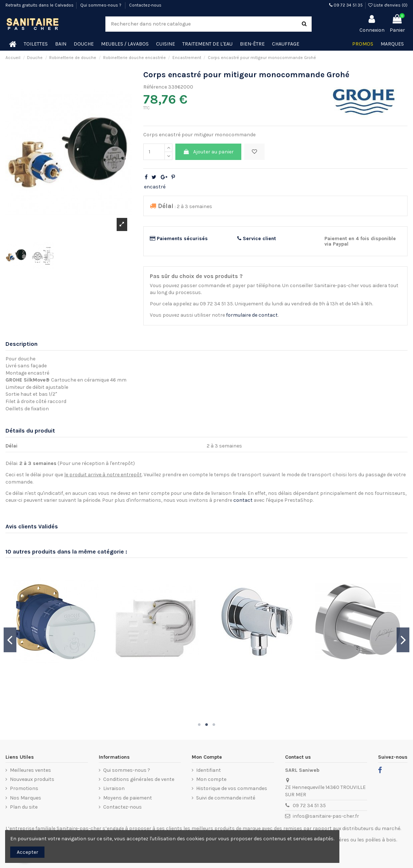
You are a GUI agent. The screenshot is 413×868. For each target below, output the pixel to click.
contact (243, 500)
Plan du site (24, 807)
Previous (10, 640)
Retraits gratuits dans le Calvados (40, 5)
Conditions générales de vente (139, 779)
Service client (257, 238)
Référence (155, 87)
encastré (155, 187)
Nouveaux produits (32, 779)
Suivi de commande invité (226, 798)
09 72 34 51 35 (346, 5)
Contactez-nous (145, 5)
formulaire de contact (252, 315)
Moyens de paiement (128, 798)
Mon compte (211, 779)
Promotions (24, 788)
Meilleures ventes (30, 770)
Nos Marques (26, 798)
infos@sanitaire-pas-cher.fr (326, 816)
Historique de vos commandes (232, 788)
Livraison (114, 788)
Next (403, 640)
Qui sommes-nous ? (101, 5)
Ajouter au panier (208, 152)
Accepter (28, 852)
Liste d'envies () (388, 5)
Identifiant (209, 770)
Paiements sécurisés (179, 238)
